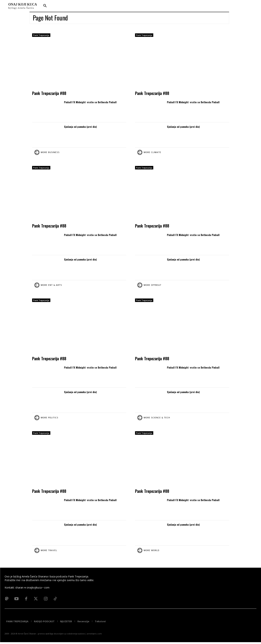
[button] (45, 6)
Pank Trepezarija (41, 35)
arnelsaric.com (94, 635)
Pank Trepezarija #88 (49, 93)
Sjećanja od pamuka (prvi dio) (80, 127)
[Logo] (23, 6)
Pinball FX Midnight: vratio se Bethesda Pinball (90, 102)
